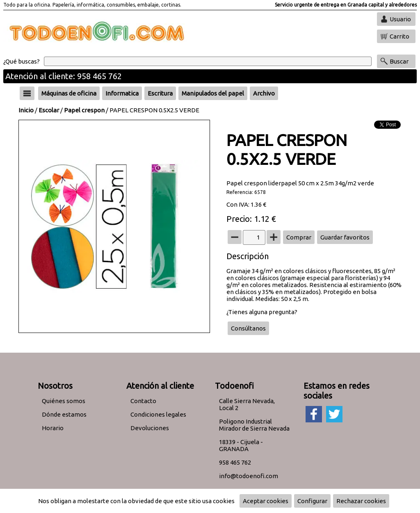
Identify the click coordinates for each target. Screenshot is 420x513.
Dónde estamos (64, 414)
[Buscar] (208, 61)
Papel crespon (84, 110)
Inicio (26, 110)
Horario (53, 428)
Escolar (49, 110)
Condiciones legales (158, 414)
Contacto (143, 401)
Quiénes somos (64, 401)
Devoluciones (150, 428)
